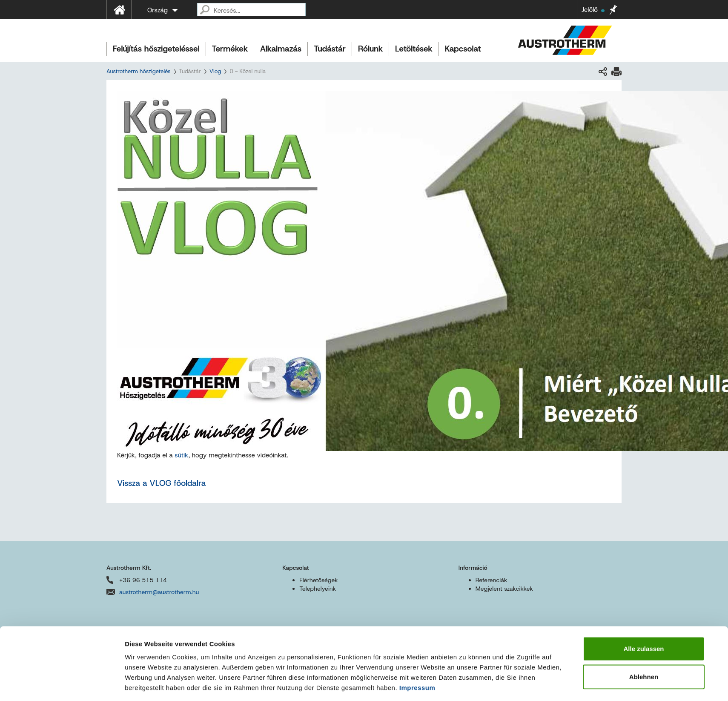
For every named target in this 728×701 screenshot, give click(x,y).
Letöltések (414, 49)
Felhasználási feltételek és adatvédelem (199, 679)
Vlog (215, 71)
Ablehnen (644, 587)
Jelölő (593, 10)
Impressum (417, 598)
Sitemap (286, 679)
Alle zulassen (643, 559)
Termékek (230, 49)
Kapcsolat (463, 49)
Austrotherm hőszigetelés (138, 71)
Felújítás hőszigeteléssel (156, 49)
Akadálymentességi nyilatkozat (348, 679)
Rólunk (370, 49)
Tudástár (330, 49)
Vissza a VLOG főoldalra (161, 483)
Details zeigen (466, 625)
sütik (181, 455)
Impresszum (122, 679)
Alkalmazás (281, 49)
